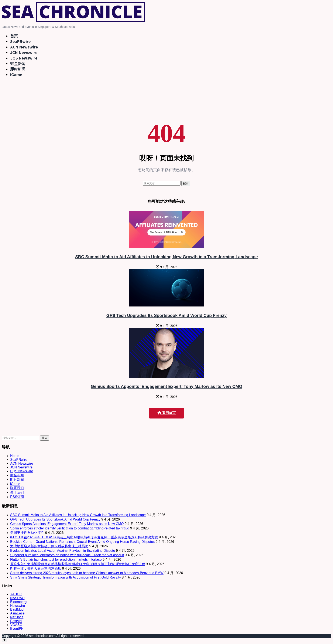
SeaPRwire (20, 41)
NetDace (17, 617)
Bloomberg (18, 602)
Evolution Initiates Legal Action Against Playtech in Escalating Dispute (63, 551)
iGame (16, 74)
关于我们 (17, 492)
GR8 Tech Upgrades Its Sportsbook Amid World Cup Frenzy (166, 315)
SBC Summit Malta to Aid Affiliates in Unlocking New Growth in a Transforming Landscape (166, 257)
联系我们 (17, 488)
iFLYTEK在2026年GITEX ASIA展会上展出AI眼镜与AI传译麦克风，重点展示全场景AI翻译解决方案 (84, 537)
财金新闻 (18, 63)
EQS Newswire (24, 58)
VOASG (16, 625)
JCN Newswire (24, 52)
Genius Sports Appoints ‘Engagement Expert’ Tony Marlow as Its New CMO (166, 386)
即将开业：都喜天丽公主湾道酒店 (36, 568)
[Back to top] (4, 640)
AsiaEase (17, 613)
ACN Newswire (24, 47)
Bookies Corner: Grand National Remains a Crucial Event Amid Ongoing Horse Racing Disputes (82, 542)
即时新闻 (18, 69)
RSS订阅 (17, 497)
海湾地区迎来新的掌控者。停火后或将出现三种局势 (49, 546)
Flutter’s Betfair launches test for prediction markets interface (56, 560)
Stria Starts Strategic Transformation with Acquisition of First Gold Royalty (66, 577)
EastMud (17, 609)
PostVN (16, 621)
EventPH (17, 629)
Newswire (18, 606)
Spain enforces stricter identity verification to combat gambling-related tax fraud (70, 528)
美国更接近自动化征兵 (27, 533)
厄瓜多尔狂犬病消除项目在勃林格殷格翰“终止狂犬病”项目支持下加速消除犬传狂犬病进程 (78, 564)
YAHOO (16, 594)
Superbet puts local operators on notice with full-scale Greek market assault (67, 555)
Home (15, 456)
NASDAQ (17, 598)
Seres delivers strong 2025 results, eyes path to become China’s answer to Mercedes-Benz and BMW (87, 573)
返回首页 (166, 413)
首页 (14, 36)
